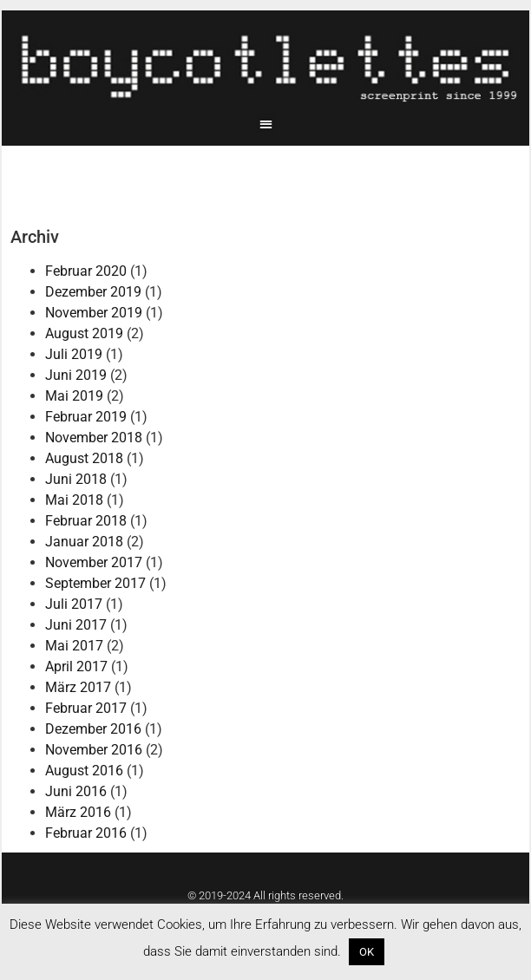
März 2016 (78, 812)
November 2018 (94, 438)
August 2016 (84, 771)
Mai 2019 (74, 396)
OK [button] (367, 952)
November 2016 (94, 750)
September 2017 (95, 583)
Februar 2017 (86, 708)
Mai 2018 (74, 500)
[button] (266, 124)
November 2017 (94, 562)
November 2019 (94, 313)
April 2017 (76, 666)
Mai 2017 (74, 646)
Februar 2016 (86, 833)
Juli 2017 (74, 604)
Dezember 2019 (93, 292)
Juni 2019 (76, 375)
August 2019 (84, 333)
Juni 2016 (76, 791)
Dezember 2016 (93, 729)
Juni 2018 (76, 479)
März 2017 (78, 687)
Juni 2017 (76, 625)
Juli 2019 (74, 354)
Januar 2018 (84, 542)
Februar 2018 (86, 521)
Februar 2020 (86, 271)
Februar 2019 (86, 417)
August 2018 (84, 458)
